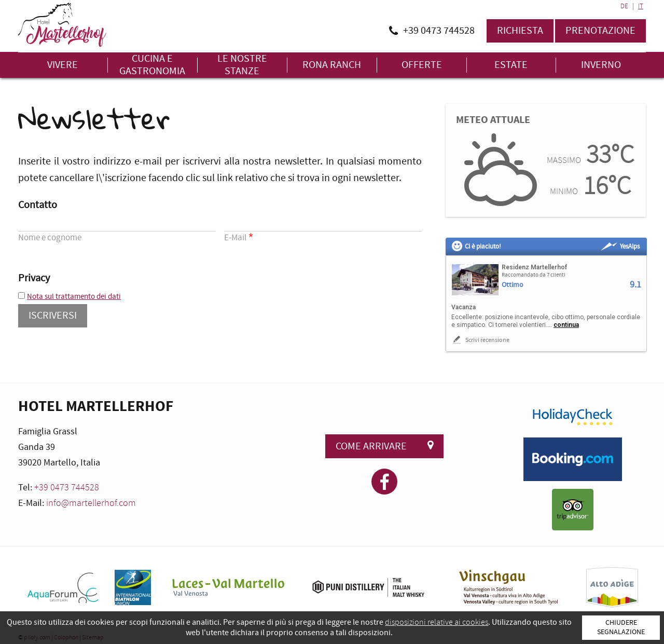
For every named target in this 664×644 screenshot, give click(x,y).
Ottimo (513, 285)
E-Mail (239, 238)
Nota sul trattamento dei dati (74, 297)
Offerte (422, 65)
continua (566, 325)
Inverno (601, 65)
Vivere (63, 65)
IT (641, 6)
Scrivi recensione (480, 340)
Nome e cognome (50, 238)
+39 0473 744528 (67, 488)
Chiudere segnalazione (621, 627)
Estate (511, 65)
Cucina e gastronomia (152, 65)
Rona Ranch (332, 65)
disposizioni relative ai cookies (437, 622)
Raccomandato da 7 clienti (534, 275)
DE (624, 6)
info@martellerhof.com (91, 503)
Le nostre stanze (242, 65)
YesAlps (620, 246)
